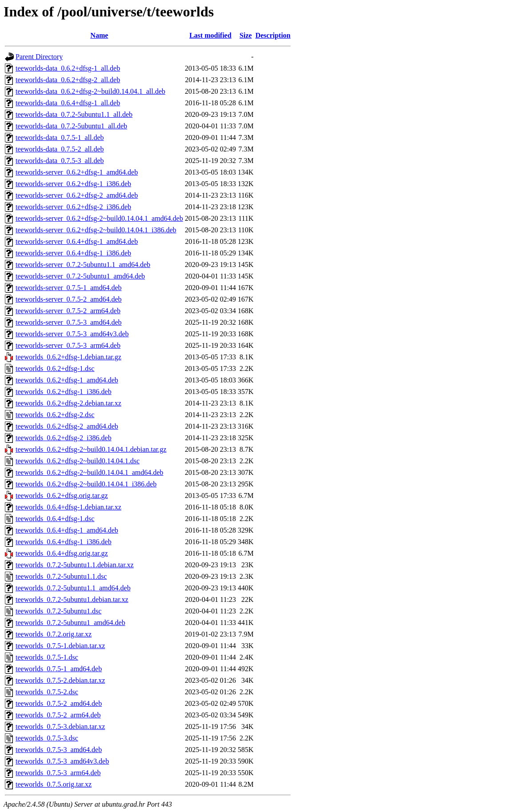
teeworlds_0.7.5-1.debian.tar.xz (60, 646)
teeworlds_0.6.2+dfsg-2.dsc (55, 415)
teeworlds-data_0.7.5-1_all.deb (60, 137)
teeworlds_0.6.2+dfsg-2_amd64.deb (67, 426)
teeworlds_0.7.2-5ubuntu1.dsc (58, 611)
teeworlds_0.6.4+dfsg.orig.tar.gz (62, 553)
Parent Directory (39, 57)
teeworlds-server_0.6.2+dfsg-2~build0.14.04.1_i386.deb (96, 230)
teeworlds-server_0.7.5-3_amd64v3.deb (72, 334)
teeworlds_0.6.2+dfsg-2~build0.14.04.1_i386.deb (86, 484)
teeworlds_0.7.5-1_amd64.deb (59, 669)
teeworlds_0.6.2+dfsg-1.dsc (55, 368)
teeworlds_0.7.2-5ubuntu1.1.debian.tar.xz (75, 565)
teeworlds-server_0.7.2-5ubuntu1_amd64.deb (80, 276)
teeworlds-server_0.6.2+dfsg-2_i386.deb (73, 207)
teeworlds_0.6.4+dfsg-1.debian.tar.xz (68, 507)
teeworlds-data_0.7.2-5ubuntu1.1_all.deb (74, 114)
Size (246, 35)
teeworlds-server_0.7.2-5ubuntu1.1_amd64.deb (83, 265)
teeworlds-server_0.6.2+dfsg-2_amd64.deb (77, 195)
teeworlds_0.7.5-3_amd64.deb (59, 750)
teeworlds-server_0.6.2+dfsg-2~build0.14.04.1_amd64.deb (99, 218)
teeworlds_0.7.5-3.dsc (47, 738)
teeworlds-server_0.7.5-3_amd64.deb (69, 322)
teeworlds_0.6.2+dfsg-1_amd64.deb (67, 380)
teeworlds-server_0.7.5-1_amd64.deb (69, 288)
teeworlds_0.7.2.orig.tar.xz (54, 634)
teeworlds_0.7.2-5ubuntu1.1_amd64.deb (73, 588)
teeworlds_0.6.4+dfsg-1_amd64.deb (67, 530)
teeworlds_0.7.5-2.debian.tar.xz (60, 680)
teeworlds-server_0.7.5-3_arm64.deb (68, 345)
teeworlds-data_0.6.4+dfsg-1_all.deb (68, 103)
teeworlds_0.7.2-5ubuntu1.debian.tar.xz (72, 599)
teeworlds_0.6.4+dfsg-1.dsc (55, 519)
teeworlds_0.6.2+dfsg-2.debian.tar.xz (68, 403)
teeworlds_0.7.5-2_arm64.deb (58, 715)
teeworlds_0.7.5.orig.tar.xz (54, 784)
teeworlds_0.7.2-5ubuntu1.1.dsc (61, 576)
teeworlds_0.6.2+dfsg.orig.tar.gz (62, 496)
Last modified (210, 35)
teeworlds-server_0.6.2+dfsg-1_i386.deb (73, 184)
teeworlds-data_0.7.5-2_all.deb (60, 149)
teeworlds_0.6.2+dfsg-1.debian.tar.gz (68, 357)
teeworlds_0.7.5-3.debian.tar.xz (60, 726)
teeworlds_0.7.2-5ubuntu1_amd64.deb (70, 623)
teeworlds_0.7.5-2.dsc (47, 692)
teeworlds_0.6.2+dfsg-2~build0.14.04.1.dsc (78, 461)
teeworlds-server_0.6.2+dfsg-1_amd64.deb (77, 172)
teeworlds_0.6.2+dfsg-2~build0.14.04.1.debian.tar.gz (91, 449)
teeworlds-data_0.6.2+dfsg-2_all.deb (68, 80)
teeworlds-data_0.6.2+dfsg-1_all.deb (68, 68)
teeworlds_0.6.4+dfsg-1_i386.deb (64, 542)
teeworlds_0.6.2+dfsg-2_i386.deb (64, 438)
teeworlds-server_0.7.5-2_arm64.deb (68, 311)
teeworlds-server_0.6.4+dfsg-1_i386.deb (73, 253)
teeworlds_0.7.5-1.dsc (47, 657)
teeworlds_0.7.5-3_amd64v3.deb (62, 761)
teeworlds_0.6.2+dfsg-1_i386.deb (64, 392)
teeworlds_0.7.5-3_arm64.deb (58, 773)
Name (99, 35)
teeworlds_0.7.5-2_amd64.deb (59, 703)
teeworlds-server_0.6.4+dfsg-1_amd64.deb (77, 241)
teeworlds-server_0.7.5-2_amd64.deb (69, 299)
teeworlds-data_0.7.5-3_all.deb (60, 161)
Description (273, 35)
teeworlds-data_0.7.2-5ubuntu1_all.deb (71, 126)
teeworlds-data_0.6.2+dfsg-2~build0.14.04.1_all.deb (90, 91)
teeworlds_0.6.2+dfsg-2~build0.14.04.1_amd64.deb (89, 472)
